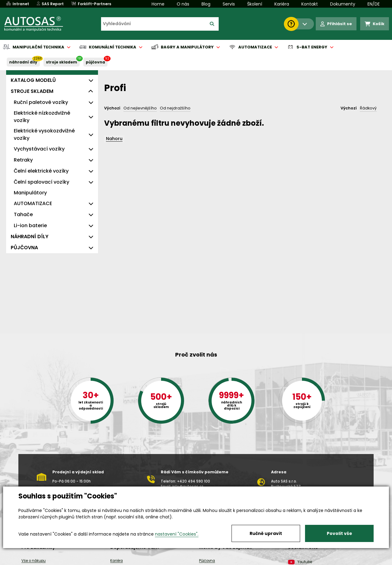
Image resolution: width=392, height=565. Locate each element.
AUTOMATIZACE (33, 203)
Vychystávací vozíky (39, 149)
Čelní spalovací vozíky (41, 182)
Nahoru (114, 139)
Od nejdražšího (175, 108)
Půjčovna (207, 561)
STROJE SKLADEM (62, 62)
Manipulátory (30, 193)
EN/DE (374, 4)
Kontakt (310, 4)
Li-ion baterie (30, 225)
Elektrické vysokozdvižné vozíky (44, 134)
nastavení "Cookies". (177, 534)
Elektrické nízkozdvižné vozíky (42, 117)
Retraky (23, 160)
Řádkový (368, 108)
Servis (229, 4)
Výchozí (112, 108)
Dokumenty (343, 4)
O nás (183, 4)
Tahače (23, 214)
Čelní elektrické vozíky (41, 171)
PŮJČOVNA (95, 62)
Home (158, 4)
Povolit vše (339, 533)
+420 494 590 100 (194, 481)
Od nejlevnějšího (140, 108)
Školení (255, 4)
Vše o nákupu (34, 561)
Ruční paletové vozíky (41, 102)
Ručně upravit (266, 533)
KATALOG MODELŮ (33, 80)
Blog (206, 4)
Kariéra (282, 4)
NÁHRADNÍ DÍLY (23, 62)
